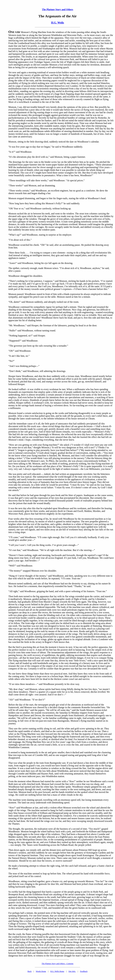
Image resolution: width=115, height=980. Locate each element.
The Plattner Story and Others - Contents (57, 964)
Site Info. (72, 971)
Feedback (84, 971)
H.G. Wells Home (57, 971)
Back (30, 971)
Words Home (41, 971)
